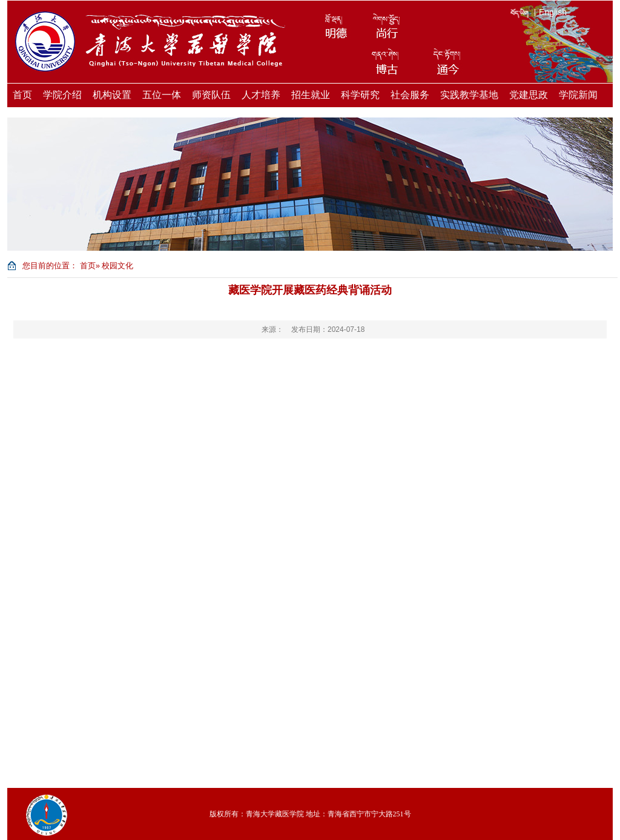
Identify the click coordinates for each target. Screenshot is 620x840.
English (553, 12)
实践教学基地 (469, 95)
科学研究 (360, 95)
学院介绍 (62, 95)
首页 (22, 95)
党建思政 (529, 95)
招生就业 (311, 95)
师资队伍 (211, 95)
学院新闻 (578, 95)
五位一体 (162, 95)
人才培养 (261, 95)
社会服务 (410, 95)
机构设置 (112, 95)
